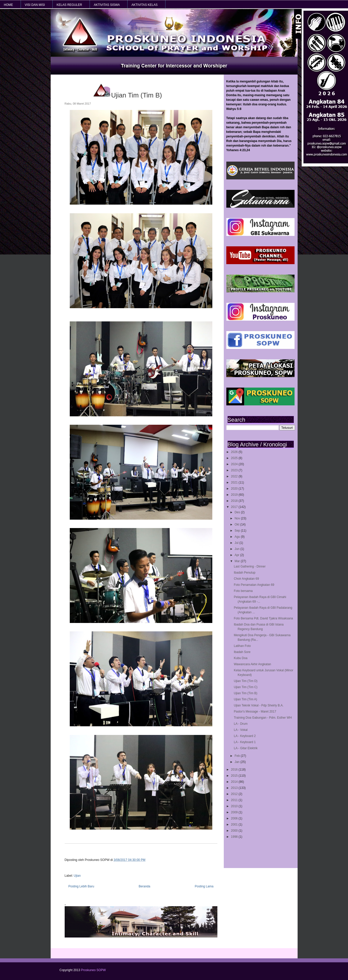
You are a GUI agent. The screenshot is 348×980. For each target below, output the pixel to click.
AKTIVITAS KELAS (144, 5)
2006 (235, 818)
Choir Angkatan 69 (246, 579)
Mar (238, 561)
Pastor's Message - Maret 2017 (255, 712)
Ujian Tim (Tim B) (245, 693)
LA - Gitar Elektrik (246, 748)
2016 (235, 770)
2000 (235, 831)
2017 (235, 507)
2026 (235, 452)
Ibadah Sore (242, 652)
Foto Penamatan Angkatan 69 (254, 585)
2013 (235, 788)
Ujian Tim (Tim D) (246, 681)
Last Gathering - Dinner (250, 566)
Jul (237, 543)
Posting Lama (204, 886)
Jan (237, 762)
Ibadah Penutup (245, 573)
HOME (8, 5)
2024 (235, 464)
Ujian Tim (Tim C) (246, 687)
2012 (235, 794)
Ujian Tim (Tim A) (245, 699)
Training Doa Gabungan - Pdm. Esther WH (263, 718)
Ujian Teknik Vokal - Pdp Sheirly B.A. (259, 705)
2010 (235, 806)
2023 (235, 470)
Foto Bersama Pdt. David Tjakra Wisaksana (263, 618)
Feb (238, 756)
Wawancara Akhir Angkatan (252, 664)
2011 (235, 800)
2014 (235, 782)
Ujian (77, 876)
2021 (235, 482)
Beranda (144, 886)
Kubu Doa (240, 658)
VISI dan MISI (35, 5)
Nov (238, 518)
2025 (235, 458)
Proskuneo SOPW (93, 970)
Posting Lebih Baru (81, 886)
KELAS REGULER (69, 5)
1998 (235, 837)
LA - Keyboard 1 (245, 742)
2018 (235, 501)
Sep (238, 531)
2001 (235, 825)
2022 (235, 476)
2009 (235, 812)
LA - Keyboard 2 (245, 736)
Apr (237, 555)
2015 (235, 776)
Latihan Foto (242, 646)
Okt (237, 524)
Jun (237, 549)
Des (238, 512)
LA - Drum (241, 724)
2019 (235, 495)
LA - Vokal (241, 730)
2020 (235, 489)
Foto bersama (243, 591)
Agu (238, 537)
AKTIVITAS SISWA (107, 5)
